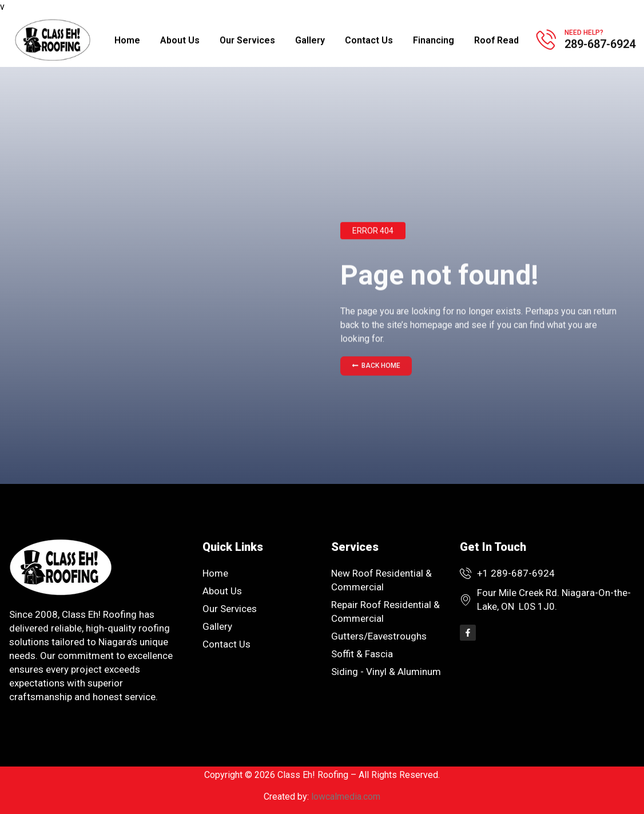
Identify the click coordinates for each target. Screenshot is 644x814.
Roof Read (496, 39)
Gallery (310, 39)
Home (127, 39)
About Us (180, 39)
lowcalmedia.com (346, 797)
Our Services (247, 39)
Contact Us (369, 39)
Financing (434, 39)
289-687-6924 (600, 42)
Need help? (584, 31)
